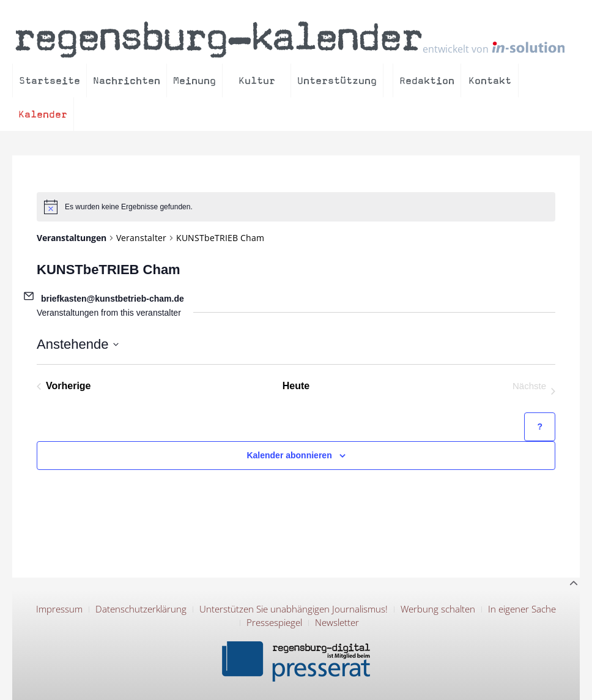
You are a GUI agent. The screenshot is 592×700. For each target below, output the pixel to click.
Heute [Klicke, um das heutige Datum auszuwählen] (296, 386)
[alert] (296, 207)
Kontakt (490, 80)
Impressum (59, 609)
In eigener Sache (522, 609)
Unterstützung (337, 80)
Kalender (43, 114)
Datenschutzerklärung (141, 609)
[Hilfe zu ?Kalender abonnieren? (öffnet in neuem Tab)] (540, 427)
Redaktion (427, 80)
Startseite (50, 80)
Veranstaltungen (72, 238)
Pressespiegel (274, 622)
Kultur (257, 80)
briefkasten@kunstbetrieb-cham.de (113, 299)
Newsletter (337, 622)
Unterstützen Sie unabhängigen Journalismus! (294, 609)
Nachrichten (127, 80)
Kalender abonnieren (289, 455)
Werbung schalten (438, 609)
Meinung (194, 80)
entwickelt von (494, 48)
